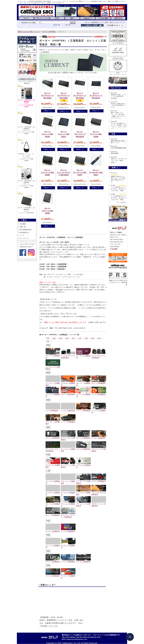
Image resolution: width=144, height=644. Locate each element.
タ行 (67, 338)
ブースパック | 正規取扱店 (83, 504)
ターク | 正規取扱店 (83, 437)
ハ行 (80, 338)
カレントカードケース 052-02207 (80, 172)
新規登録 (95, 22)
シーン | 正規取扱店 (83, 410)
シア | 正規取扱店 (53, 410)
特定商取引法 (24, 233)
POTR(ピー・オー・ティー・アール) (118, 73)
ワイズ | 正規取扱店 (53, 575)
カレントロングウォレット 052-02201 (48, 96)
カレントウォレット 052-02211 (64, 134)
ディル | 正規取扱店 (83, 448)
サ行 (61, 338)
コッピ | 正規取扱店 (99, 394)
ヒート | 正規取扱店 (99, 481)
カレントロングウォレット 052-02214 (96, 96)
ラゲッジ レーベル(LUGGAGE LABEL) (118, 57)
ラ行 (99, 338)
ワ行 (48, 341)
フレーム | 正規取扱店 (53, 504)
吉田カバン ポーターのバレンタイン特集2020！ (119, 160)
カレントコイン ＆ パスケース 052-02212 (64, 172)
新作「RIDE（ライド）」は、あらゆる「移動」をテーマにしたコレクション (118, 115)
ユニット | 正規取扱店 (53, 546)
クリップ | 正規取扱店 (53, 395)
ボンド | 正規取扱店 (53, 514)
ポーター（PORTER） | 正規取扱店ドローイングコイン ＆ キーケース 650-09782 (26, 130)
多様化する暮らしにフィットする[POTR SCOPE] (118, 96)
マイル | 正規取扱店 (53, 530)
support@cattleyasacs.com (77, 639)
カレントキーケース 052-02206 (96, 134)
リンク (22, 235)
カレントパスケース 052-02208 (47, 211)
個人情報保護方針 (26, 230)
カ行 (54, 338)
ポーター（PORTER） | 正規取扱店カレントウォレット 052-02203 (26, 210)
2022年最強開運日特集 (119, 148)
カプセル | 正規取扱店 (68, 383)
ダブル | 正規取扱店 (99, 437)
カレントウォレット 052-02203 (47, 134)
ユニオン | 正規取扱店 (68, 546)
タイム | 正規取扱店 (53, 437)
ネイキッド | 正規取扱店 (53, 465)
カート (101, 22)
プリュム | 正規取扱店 (68, 504)
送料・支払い (110, 22)
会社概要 (23, 224)
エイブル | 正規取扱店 (83, 356)
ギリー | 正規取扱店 (99, 382)
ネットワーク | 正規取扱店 (68, 465)
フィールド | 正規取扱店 (83, 493)
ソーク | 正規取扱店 (68, 421)
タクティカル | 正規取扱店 (68, 438)
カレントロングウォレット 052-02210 (80, 96)
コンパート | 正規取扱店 (53, 383)
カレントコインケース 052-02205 (47, 172)
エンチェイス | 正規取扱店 (53, 367)
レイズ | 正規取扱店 (83, 561)
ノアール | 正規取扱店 (83, 465)
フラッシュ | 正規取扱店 (68, 481)
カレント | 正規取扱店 (83, 383)
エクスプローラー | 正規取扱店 (99, 356)
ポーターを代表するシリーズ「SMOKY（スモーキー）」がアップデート (119, 126)
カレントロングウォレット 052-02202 (64, 96)
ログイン (88, 22)
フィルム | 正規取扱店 (68, 493)
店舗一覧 (23, 227)
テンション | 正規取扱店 (68, 449)
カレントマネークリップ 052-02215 (80, 134)
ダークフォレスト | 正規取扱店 (53, 449)
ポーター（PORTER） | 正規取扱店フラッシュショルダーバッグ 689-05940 (26, 184)
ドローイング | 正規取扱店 (99, 449)
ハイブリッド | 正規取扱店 (83, 481)
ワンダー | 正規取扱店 (68, 576)
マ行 (86, 338)
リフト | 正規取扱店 (53, 561)
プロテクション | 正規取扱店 (99, 504)
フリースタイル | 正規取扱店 (99, 493)
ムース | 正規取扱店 (68, 530)
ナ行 (73, 338)
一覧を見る (123, 203)
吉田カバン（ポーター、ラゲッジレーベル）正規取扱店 (73, 6)
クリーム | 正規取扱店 (83, 395)
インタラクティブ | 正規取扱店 (68, 356)
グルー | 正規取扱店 (68, 394)
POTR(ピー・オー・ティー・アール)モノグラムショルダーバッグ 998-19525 (26, 157)
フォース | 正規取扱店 (53, 481)
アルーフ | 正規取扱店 (53, 356)
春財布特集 (115, 153)
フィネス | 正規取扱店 (53, 493)
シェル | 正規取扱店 (68, 410)
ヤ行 (93, 338)
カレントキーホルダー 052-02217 (96, 172)
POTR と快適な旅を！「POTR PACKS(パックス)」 (118, 105)
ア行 (48, 338)
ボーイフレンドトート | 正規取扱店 (68, 515)
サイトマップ (120, 22)
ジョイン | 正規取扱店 (99, 411)
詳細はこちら (48, 111)
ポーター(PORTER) (118, 42)
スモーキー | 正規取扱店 (53, 422)
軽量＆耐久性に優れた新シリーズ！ (118, 142)
